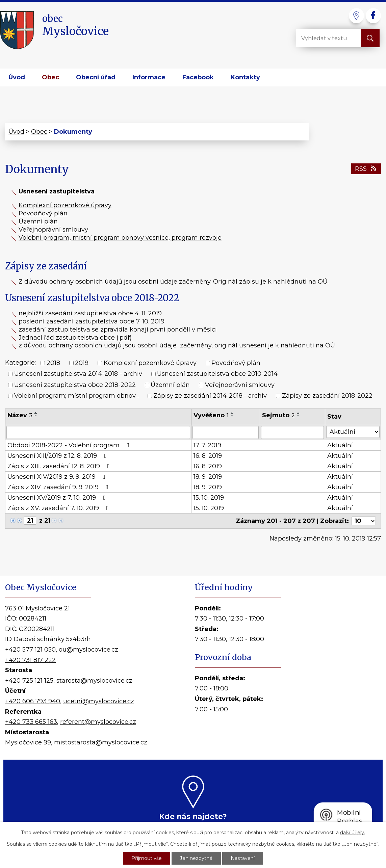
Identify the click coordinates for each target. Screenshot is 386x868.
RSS (366, 169)
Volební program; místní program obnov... (76, 396)
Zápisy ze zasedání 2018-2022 (327, 396)
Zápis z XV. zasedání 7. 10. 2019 (59, 508)
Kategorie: (20, 363)
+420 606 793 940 (33, 701)
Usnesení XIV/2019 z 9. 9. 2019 (58, 477)
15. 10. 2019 (209, 498)
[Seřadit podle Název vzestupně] (36, 413)
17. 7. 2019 (207, 445)
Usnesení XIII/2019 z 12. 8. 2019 (58, 456)
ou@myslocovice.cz (88, 650)
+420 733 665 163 (31, 722)
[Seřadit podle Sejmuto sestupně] (299, 416)
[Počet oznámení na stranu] (364, 521)
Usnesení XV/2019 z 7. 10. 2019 (58, 498)
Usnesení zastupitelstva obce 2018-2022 (75, 385)
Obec (50, 77)
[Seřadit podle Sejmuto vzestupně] (299, 413)
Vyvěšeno (211, 415)
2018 (53, 363)
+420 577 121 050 (30, 650)
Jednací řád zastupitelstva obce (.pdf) (75, 338)
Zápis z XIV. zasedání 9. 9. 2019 (59, 487)
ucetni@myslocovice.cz (99, 701)
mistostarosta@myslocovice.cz (101, 742)
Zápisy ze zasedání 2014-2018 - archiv (210, 396)
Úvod (17, 77)
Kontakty (245, 77)
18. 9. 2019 (208, 477)
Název (20, 415)
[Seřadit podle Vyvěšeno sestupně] (232, 416)
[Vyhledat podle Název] (98, 432)
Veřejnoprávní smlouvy (53, 230)
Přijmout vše (147, 858)
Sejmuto (278, 415)
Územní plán (38, 221)
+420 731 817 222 (30, 660)
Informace (149, 77)
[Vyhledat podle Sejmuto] (292, 432)
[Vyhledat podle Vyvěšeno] (226, 432)
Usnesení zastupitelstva (57, 191)
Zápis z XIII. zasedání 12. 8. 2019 (60, 466)
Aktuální (340, 445)
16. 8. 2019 (208, 456)
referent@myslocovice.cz (98, 722)
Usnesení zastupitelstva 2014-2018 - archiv (78, 374)
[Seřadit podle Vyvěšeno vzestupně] (232, 413)
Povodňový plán (43, 213)
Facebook (198, 77)
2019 (82, 363)
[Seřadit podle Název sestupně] (36, 416)
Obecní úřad (96, 77)
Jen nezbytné (197, 858)
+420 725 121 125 (29, 681)
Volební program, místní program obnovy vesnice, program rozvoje (120, 238)
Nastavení (243, 858)
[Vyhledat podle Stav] (353, 432)
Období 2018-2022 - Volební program (70, 445)
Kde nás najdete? (193, 816)
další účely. (353, 833)
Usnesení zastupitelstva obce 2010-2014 (217, 374)
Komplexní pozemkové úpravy (65, 205)
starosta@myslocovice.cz (94, 681)
